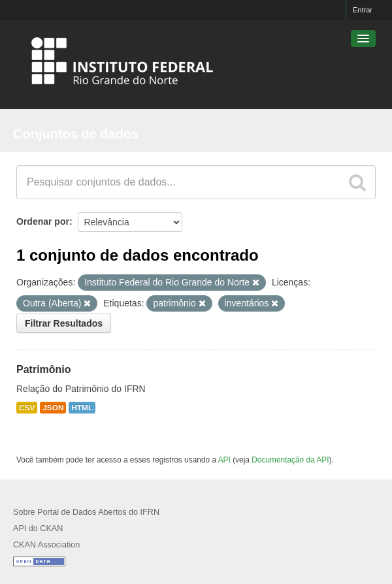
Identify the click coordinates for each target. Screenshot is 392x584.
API (224, 460)
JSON (53, 408)
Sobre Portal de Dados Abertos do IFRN (86, 512)
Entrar (363, 10)
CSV (27, 408)
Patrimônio (44, 369)
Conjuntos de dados (76, 134)
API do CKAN (38, 528)
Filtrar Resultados (64, 323)
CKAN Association (46, 545)
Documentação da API (290, 460)
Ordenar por (43, 221)
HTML (82, 408)
